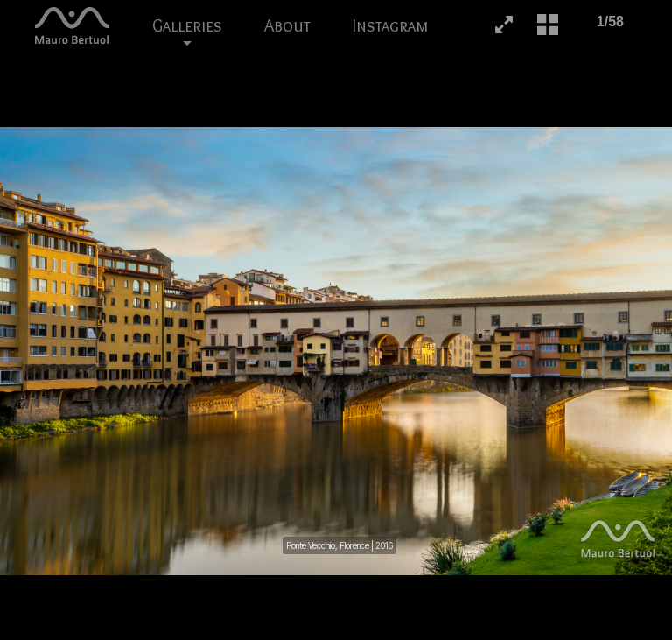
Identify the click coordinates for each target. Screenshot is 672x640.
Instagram (391, 25)
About (287, 25)
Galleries (187, 32)
